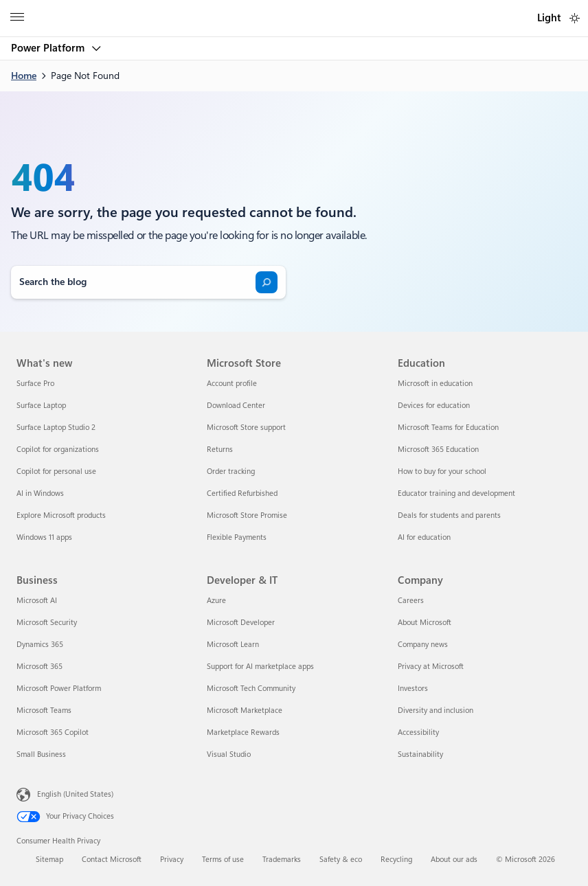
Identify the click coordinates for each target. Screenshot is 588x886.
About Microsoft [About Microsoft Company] (425, 623)
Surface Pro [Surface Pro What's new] (35, 384)
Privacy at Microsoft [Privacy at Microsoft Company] (431, 667)
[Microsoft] (293, 10)
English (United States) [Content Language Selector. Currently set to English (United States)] (75, 794)
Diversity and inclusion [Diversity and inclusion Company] (436, 711)
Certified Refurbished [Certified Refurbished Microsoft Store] (242, 493)
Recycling (396, 860)
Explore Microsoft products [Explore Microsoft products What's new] (61, 515)
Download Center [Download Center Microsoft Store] (236, 406)
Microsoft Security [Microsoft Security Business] (47, 623)
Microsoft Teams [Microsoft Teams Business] (44, 711)
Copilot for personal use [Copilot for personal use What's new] (56, 472)
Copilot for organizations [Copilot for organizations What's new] (58, 450)
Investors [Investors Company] (413, 689)
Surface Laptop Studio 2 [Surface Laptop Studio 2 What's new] (56, 428)
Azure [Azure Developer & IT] (216, 601)
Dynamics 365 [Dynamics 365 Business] (40, 645)
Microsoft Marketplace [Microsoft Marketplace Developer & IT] (245, 711)
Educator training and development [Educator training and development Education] (456, 493)
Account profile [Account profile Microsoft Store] (232, 384)
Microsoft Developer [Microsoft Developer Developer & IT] (241, 623)
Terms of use (223, 860)
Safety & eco (341, 860)
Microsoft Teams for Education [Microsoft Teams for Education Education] (448, 428)
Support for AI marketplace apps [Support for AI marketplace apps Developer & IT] (260, 667)
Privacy (172, 860)
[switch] (575, 18)
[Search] (267, 282)
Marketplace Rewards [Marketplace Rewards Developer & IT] (243, 732)
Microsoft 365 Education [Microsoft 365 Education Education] (438, 450)
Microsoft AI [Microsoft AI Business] (37, 601)
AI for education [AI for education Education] (424, 537)
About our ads (454, 860)
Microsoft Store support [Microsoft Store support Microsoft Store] (246, 428)
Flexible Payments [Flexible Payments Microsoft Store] (237, 537)
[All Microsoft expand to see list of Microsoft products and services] (17, 19)
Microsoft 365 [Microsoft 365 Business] (39, 667)
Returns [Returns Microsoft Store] (220, 450)
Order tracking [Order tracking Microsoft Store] (231, 472)
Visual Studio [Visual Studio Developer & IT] (229, 754)
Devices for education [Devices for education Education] (434, 406)
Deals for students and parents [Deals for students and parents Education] (449, 515)
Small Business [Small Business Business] (41, 754)
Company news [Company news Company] (423, 645)
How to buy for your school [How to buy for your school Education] (442, 472)
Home (24, 76)
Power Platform (49, 48)
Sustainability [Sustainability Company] (420, 754)
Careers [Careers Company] (411, 601)
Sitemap (49, 860)
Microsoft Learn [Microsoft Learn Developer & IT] (233, 645)
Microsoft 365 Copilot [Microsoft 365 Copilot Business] (53, 732)
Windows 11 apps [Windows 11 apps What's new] (44, 537)
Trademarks (282, 860)
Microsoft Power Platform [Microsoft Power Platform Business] (59, 689)
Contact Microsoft (112, 860)
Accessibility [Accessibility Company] (418, 732)
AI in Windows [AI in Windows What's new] (40, 493)
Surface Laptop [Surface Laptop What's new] (41, 406)
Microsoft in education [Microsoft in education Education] (435, 384)
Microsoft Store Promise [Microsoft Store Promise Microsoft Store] (247, 515)
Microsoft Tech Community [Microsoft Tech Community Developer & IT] (251, 689)
